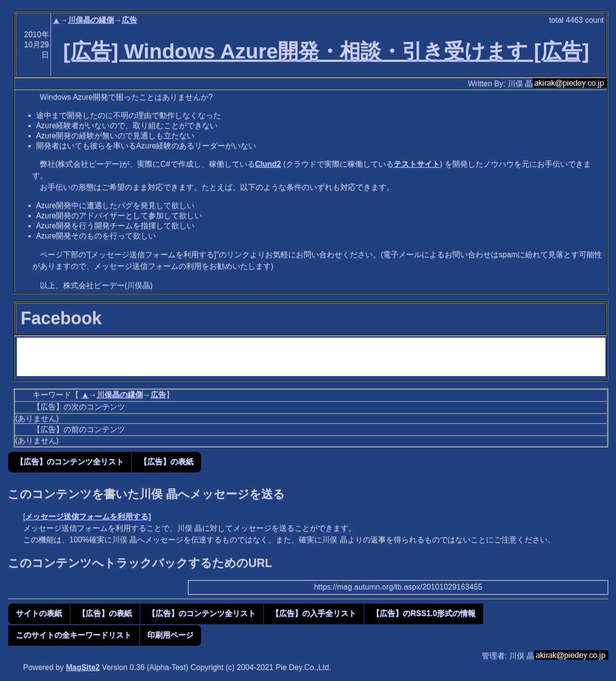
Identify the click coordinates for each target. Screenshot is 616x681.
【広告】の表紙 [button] (167, 462)
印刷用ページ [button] (170, 635)
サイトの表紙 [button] (39, 613)
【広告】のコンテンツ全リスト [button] (70, 462)
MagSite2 (83, 667)
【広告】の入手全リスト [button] (314, 613)
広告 (129, 20)
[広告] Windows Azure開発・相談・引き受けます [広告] (326, 51)
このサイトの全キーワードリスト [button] (74, 635)
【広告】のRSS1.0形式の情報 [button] (424, 613)
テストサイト (417, 164)
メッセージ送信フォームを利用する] (88, 517)
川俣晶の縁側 (91, 20)
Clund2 (268, 164)
